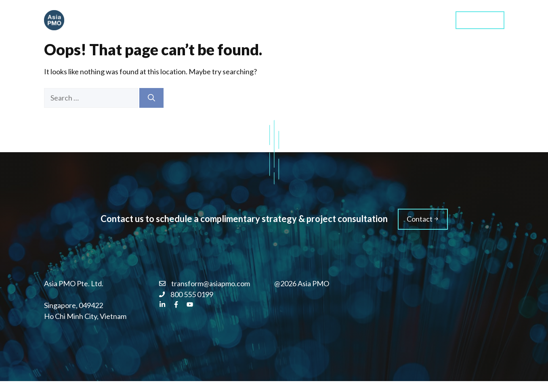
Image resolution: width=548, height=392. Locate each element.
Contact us (480, 20)
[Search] (151, 98)
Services (308, 20)
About (394, 20)
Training (352, 20)
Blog (429, 20)
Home (267, 20)
